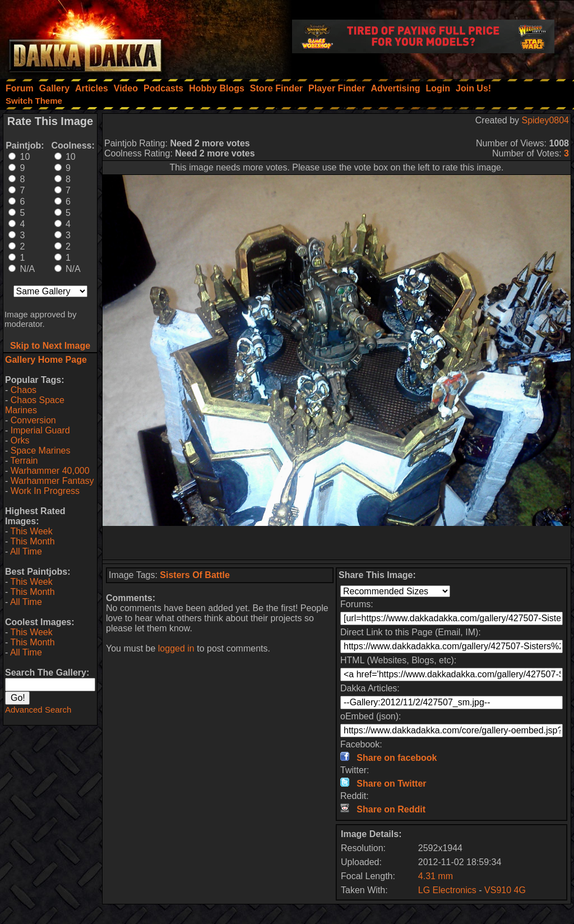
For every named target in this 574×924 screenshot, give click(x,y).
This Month (32, 541)
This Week (31, 531)
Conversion (33, 420)
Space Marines (41, 451)
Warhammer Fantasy (52, 481)
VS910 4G (505, 890)
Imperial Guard (40, 430)
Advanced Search (38, 710)
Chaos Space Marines (35, 405)
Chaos (24, 390)
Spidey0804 (545, 120)
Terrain (24, 461)
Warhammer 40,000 (50, 471)
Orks (20, 440)
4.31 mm (436, 876)
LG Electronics (447, 890)
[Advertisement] (337, 543)
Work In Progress (45, 491)
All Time (26, 551)
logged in (176, 648)
